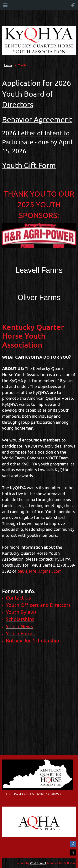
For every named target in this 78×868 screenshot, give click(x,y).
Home (8, 65)
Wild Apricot (38, 863)
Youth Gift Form (29, 165)
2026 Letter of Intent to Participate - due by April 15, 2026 (37, 142)
